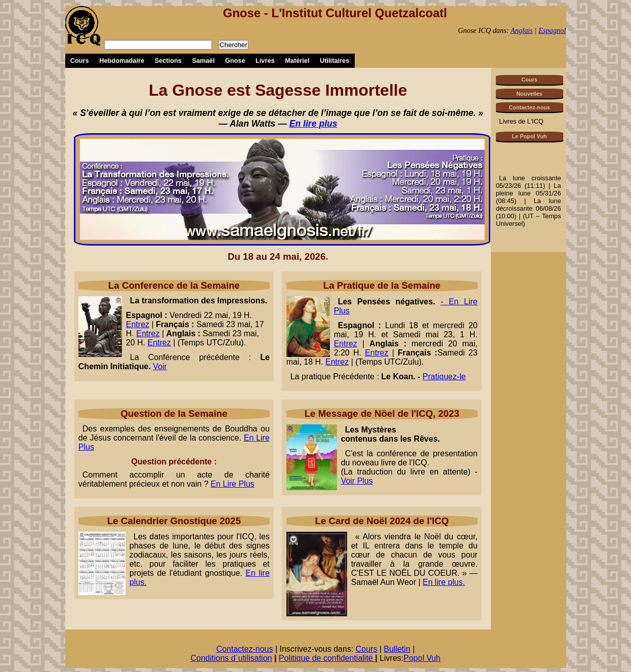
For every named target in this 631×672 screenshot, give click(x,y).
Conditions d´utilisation (231, 658)
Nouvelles (530, 94)
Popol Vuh (422, 658)
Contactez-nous (529, 107)
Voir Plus (357, 481)
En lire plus (313, 124)
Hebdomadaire (122, 61)
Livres (265, 61)
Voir (160, 366)
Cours (80, 61)
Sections (168, 61)
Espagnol (552, 30)
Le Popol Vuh (530, 136)
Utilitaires (334, 61)
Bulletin (397, 649)
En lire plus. (444, 582)
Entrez (138, 324)
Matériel (297, 61)
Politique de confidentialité (327, 658)
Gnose (235, 61)
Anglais (522, 30)
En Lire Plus (232, 484)
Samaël (203, 61)
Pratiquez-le (444, 377)
